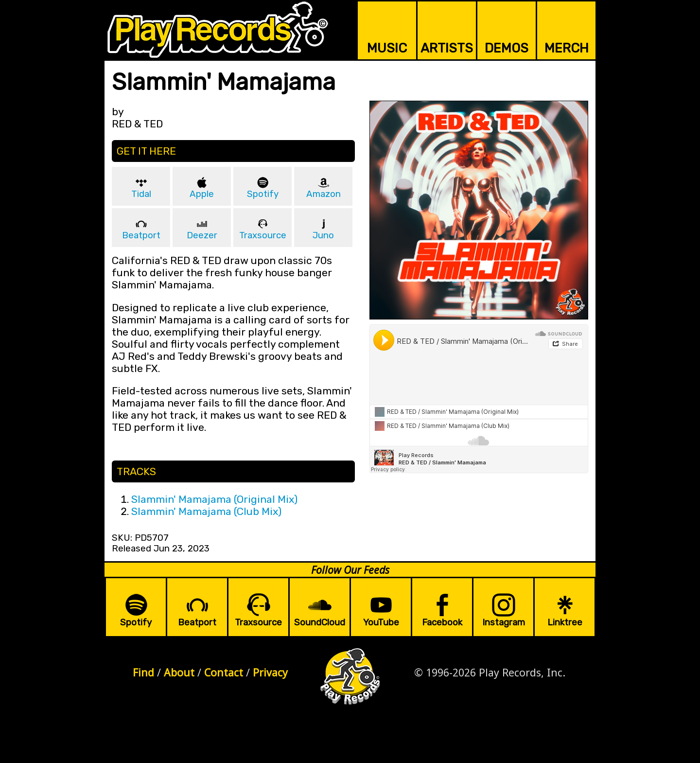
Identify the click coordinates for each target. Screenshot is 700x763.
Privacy (270, 672)
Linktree (565, 622)
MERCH (567, 48)
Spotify (263, 194)
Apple (202, 194)
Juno (323, 235)
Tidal (141, 194)
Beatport (141, 235)
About (179, 672)
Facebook (442, 622)
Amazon (324, 194)
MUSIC (387, 48)
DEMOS (507, 48)
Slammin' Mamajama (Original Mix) (214, 499)
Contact (224, 672)
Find (143, 672)
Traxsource (263, 235)
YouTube (381, 622)
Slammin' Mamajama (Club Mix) (206, 511)
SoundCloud (320, 622)
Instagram (504, 622)
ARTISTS (447, 48)
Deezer (202, 235)
